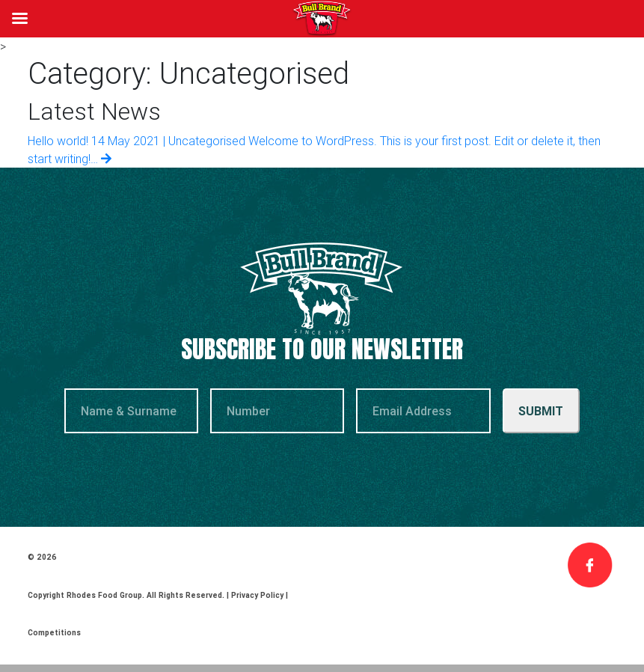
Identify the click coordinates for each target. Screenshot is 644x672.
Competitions (54, 633)
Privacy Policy (257, 595)
